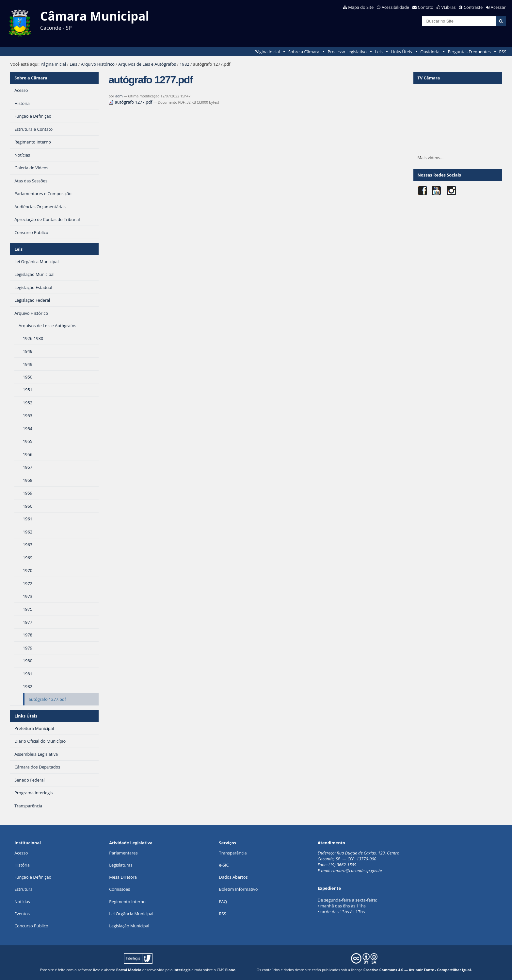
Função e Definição (33, 877)
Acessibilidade (395, 7)
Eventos (22, 914)
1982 (184, 64)
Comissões (120, 889)
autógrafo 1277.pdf (131, 102)
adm (119, 96)
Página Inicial (267, 52)
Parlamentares (123, 853)
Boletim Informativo (239, 889)
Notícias (22, 902)
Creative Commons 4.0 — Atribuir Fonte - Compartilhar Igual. (418, 970)
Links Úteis (401, 52)
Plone (230, 970)
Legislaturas (121, 865)
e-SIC (224, 865)
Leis (379, 52)
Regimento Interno (127, 902)
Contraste (473, 7)
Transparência (233, 853)
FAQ (223, 902)
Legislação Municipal (129, 926)
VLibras (449, 7)
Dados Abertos (233, 877)
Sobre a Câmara (304, 52)
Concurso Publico (31, 926)
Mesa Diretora (123, 877)
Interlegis (182, 970)
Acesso (21, 853)
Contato (426, 7)
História (22, 865)
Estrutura (24, 889)
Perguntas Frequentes (469, 52)
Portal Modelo (129, 970)
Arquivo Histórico (98, 64)
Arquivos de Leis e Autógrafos (147, 64)
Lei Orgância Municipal (131, 914)
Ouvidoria (430, 52)
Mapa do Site (361, 7)
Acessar (498, 7)
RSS (503, 52)
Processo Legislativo (347, 52)
